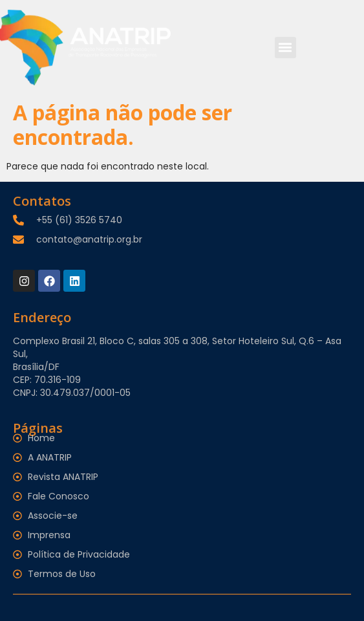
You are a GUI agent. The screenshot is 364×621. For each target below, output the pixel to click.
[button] (285, 48)
